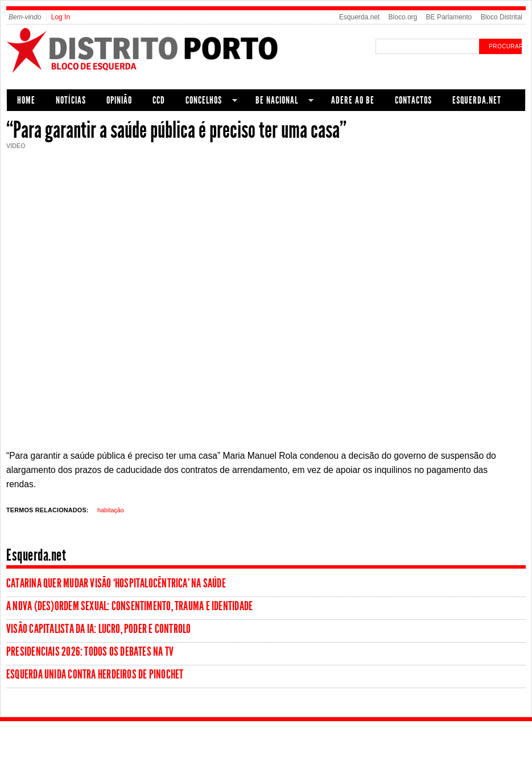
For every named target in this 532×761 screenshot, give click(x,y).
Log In (61, 17)
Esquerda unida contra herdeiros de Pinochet (95, 674)
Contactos (413, 100)
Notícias (71, 100)
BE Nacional (279, 102)
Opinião (119, 100)
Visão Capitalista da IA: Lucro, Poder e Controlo (99, 629)
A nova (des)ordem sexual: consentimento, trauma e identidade (129, 606)
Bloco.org (403, 17)
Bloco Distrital (502, 17)
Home (26, 100)
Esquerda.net (359, 17)
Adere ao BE (353, 100)
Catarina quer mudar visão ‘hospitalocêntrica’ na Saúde (116, 583)
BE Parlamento (449, 17)
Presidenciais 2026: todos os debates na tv (90, 652)
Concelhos (206, 102)
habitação (111, 510)
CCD (159, 100)
